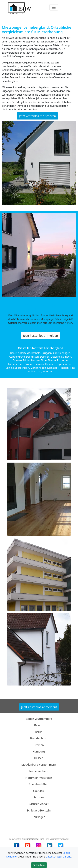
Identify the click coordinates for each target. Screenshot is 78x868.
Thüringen (39, 817)
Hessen (39, 758)
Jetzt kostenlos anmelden (40, 335)
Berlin (39, 732)
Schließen (39, 865)
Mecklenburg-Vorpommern (39, 765)
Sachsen (39, 797)
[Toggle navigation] (54, 7)
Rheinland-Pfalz (39, 784)
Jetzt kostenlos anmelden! (39, 707)
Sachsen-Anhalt (39, 804)
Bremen (39, 745)
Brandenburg (39, 738)
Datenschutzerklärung (58, 857)
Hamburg (39, 751)
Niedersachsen (39, 771)
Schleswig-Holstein (39, 810)
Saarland (39, 791)
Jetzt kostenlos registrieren (37, 116)
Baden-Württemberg (39, 719)
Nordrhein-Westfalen (39, 778)
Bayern (39, 725)
